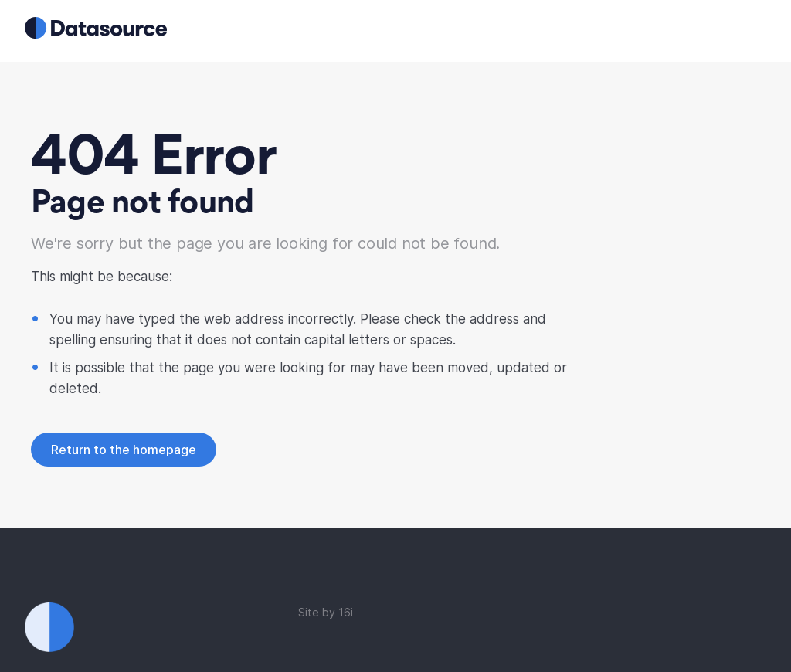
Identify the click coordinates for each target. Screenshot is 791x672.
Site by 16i (326, 612)
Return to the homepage (124, 450)
